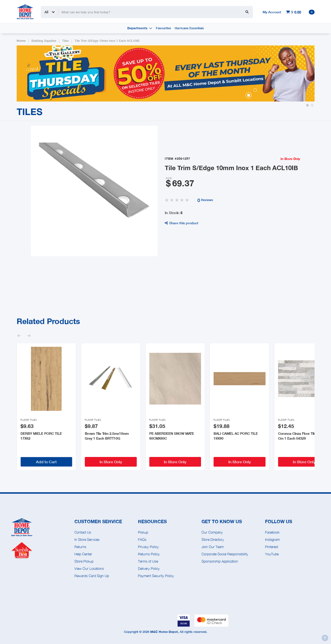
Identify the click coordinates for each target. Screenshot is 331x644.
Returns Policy (149, 554)
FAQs (142, 539)
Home (21, 41)
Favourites (163, 28)
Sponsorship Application (220, 561)
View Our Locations (89, 568)
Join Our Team (213, 547)
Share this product (182, 223)
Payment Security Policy (156, 576)
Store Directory (213, 539)
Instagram (272, 539)
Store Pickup (84, 561)
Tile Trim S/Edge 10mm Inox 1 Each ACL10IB (107, 41)
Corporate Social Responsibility (225, 554)
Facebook (272, 532)
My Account (272, 12)
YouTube (272, 554)
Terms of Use (148, 561)
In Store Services (87, 539)
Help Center (83, 554)
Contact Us (83, 532)
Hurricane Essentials (189, 28)
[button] (307, 105)
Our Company (212, 532)
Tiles (65, 41)
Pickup (143, 532)
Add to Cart (46, 462)
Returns (80, 547)
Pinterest (272, 547)
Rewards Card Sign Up (92, 576)
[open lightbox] (94, 191)
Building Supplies (44, 41)
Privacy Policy (148, 547)
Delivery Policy (149, 568)
